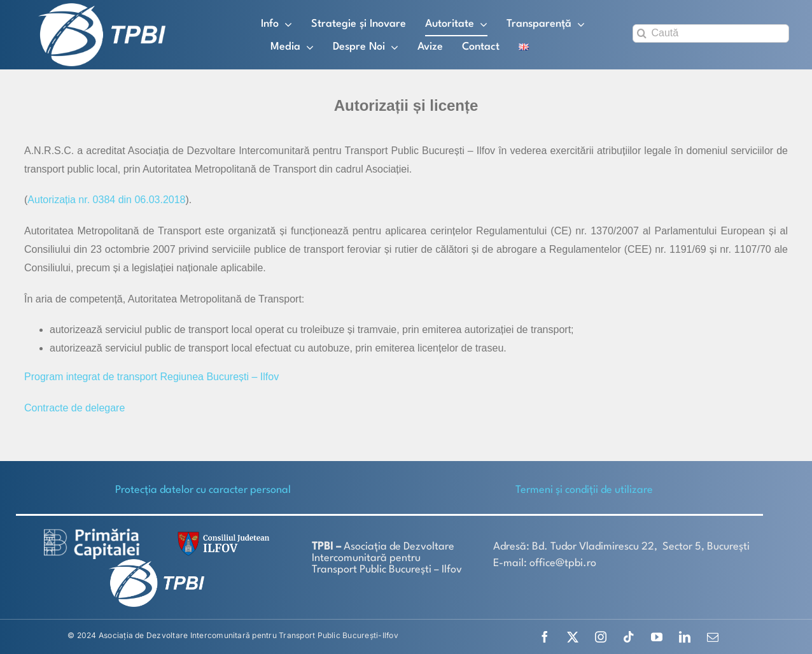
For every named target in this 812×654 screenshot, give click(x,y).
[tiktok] (629, 637)
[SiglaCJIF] (221, 535)
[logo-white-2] (92, 533)
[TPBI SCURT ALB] (102, 8)
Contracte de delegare (74, 408)
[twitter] (573, 637)
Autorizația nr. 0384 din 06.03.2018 (106, 200)
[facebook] (545, 637)
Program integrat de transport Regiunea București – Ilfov (151, 377)
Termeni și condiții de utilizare (584, 490)
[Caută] (711, 33)
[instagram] (601, 637)
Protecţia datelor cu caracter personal (203, 490)
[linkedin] (685, 637)
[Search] (642, 33)
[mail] (713, 637)
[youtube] (657, 637)
